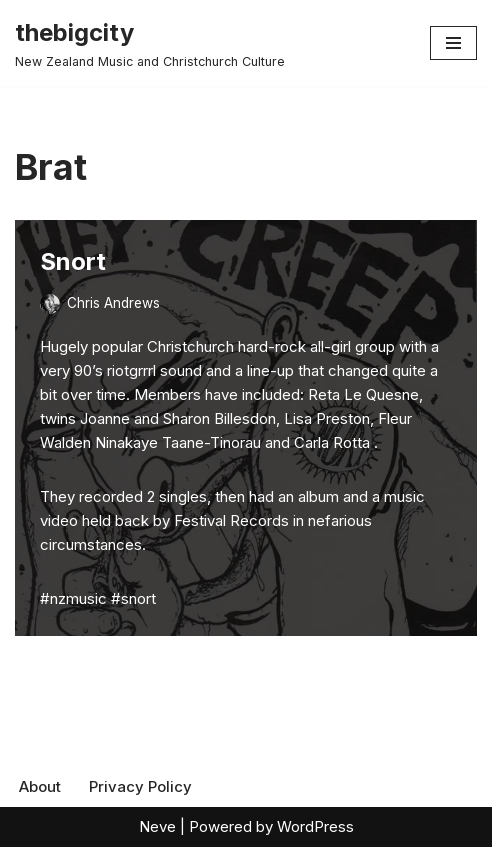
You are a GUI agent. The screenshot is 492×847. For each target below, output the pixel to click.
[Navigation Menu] (453, 43)
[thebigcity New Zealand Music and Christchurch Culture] (150, 43)
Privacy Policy (140, 786)
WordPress (315, 826)
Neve (157, 826)
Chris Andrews (113, 303)
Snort (73, 261)
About (40, 786)
